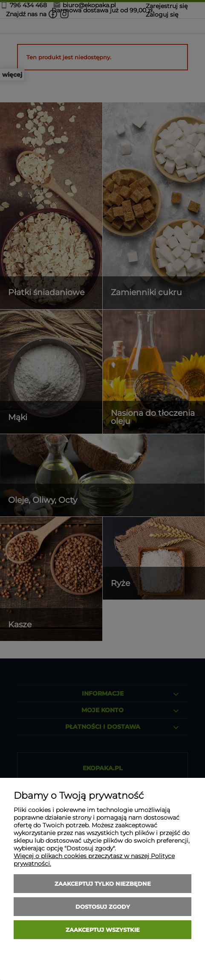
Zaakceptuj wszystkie (103, 930)
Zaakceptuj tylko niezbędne (103, 884)
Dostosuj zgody (103, 907)
